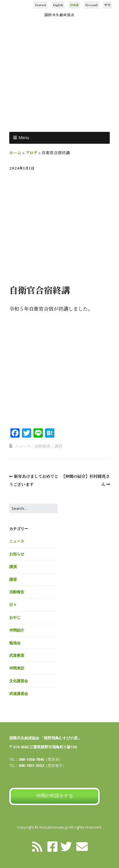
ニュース (23, 446)
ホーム (15, 152)
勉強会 (15, 643)
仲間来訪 (17, 668)
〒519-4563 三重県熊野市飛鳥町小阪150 (43, 747)
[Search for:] (34, 508)
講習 (58, 446)
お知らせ (17, 554)
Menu (24, 138)
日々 (13, 605)
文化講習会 (19, 681)
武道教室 (17, 655)
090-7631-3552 (31, 765)
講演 (13, 567)
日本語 (74, 5)
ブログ (31, 152)
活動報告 (42, 446)
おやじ (15, 617)
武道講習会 (19, 694)
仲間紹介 (17, 630)
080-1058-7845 (31, 759)
